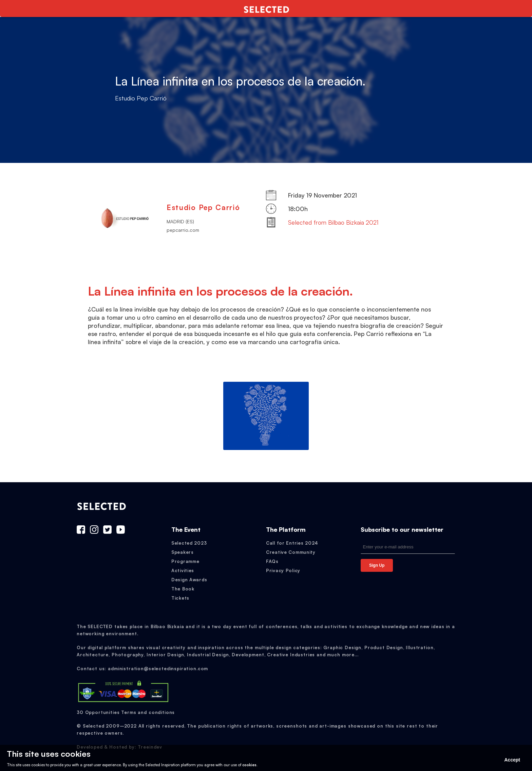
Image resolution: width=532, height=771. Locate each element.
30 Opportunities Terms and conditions (126, 712)
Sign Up (377, 565)
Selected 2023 (189, 543)
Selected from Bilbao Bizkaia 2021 (333, 222)
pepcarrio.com (183, 230)
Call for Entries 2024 (292, 543)
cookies (249, 765)
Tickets (180, 598)
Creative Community (291, 552)
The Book (183, 589)
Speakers (183, 552)
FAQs (272, 561)
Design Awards (189, 580)
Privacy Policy (283, 570)
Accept (512, 760)
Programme (185, 561)
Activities (183, 570)
